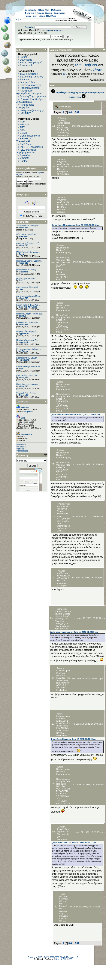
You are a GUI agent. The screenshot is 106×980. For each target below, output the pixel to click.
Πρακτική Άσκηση (29, 88)
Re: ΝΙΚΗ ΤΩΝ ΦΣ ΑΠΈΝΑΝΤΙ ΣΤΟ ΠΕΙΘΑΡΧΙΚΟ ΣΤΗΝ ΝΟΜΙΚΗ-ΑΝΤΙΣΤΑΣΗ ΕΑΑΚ (63, 270)
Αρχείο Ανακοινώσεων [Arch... (29, 296)
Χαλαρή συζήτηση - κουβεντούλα (63, 162)
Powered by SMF (35, 957)
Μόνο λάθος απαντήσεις (26, 234)
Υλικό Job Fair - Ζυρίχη (26, 393)
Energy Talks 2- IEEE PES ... (28, 305)
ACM (23, 122)
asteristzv (22, 445)
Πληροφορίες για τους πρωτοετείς (63, 125)
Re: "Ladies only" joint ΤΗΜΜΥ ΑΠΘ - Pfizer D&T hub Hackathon (64, 684)
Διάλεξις (22, 316)
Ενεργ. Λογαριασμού (31, 63)
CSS (70, 959)
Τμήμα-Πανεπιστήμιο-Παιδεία (63, 248)
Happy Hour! (31, 16)
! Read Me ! (44, 10)
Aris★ (21, 254)
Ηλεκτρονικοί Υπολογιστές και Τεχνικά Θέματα (63, 507)
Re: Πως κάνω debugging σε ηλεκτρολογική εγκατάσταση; (62, 623)
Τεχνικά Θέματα (44, 13)
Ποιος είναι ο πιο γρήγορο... (28, 384)
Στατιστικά (22, 402)
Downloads (30, 10)
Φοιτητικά (30, 13)
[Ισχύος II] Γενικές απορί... (27, 279)
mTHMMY (25, 113)
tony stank (23, 272)
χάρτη (98, 70)
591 (77, 112)
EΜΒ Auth (25, 144)
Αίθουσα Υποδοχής (62, 119)
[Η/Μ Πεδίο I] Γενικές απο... (28, 376)
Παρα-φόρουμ (63, 895)
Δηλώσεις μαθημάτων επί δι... (29, 243)
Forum (23, 57)
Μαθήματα (56, 10)
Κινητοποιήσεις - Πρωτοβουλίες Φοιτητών (63, 256)
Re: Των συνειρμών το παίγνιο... (63, 171)
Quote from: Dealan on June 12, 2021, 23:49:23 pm (73, 739)
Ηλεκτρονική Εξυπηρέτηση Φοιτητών (29, 92)
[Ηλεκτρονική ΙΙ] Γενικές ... (27, 270)
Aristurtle (24, 124)
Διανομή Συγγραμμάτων (33, 96)
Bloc (57, 959)
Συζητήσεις (59, 13)
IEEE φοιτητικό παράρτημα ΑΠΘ (26, 151)
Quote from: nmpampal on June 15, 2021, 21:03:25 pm (74, 632)
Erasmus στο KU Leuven (27, 358)
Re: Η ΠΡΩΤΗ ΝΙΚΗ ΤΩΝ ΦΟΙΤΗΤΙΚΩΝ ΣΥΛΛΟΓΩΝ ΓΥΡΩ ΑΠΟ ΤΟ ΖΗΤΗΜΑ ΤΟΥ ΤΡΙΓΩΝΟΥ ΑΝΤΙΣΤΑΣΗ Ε (63, 792)
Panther (24, 161)
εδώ (78, 65)
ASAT (23, 130)
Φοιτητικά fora (27, 82)
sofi (20, 281)
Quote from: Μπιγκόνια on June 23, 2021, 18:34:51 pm (76, 225)
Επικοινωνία (27, 65)
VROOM (24, 158)
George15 (22, 447)
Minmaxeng (23, 451)
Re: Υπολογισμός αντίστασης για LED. (63, 527)
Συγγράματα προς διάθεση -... (29, 349)
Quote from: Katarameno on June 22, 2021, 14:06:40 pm (76, 415)
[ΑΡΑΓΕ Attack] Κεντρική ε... (28, 252)
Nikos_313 (23, 228)
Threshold (23, 395)
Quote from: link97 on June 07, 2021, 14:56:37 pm (74, 843)
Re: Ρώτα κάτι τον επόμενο (62, 209)
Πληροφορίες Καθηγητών (25, 106)
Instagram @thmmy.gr (32, 110)
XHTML (64, 959)
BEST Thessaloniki (30, 136)
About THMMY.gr (48, 16)
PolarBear (23, 237)
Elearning (25, 79)
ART (22, 127)
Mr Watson (24, 351)
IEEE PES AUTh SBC (28, 307)
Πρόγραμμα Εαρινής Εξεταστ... (29, 261)
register (58, 30)
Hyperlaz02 (24, 334)
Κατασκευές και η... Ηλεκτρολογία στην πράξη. (63, 517)
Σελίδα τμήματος (29, 74)
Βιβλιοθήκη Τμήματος (31, 77)
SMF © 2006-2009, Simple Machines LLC (61, 957)
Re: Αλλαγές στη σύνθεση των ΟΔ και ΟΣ (64, 915)
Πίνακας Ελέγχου (26, 168)
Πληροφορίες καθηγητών (27, 331)
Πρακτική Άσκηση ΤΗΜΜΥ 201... (30, 314)
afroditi (21, 449)
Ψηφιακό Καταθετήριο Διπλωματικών (30, 101)
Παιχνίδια (63, 166)
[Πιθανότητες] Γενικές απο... (28, 323)
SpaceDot (25, 155)
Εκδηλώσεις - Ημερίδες (63, 677)
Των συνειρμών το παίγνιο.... (28, 226)
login (48, 30)
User (21, 289)
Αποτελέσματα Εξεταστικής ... (29, 287)
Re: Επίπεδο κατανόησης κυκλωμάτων (63, 132)
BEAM (23, 133)
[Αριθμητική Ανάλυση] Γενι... (28, 340)
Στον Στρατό (63, 830)
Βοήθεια (90, 65)
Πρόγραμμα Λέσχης (31, 85)
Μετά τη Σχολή (61, 828)
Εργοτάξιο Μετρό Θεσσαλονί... (29, 367)
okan (21, 369)
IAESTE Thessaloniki (31, 147)
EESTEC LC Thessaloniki (25, 140)
